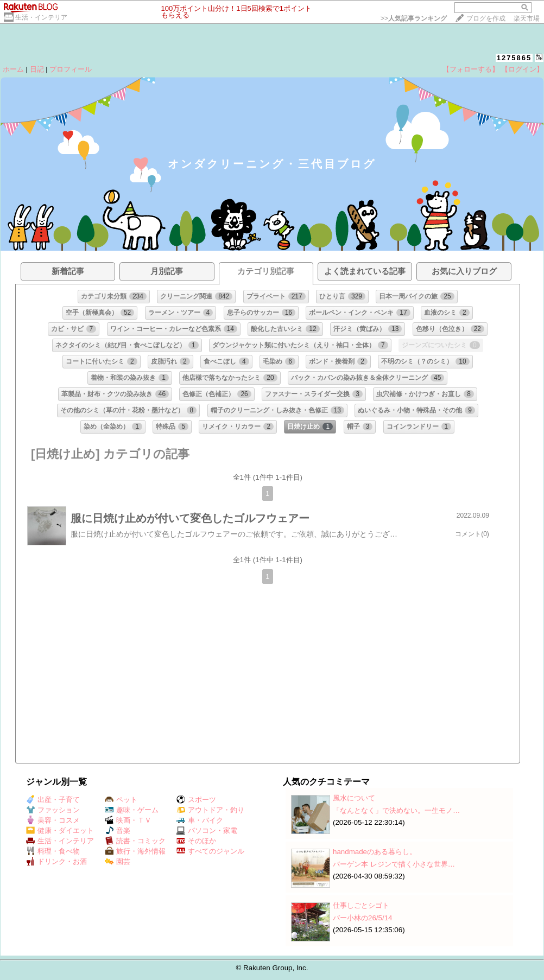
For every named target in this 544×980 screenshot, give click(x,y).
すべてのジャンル (210, 851)
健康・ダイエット (60, 831)
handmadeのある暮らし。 (375, 852)
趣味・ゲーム (132, 810)
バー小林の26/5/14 (362, 918)
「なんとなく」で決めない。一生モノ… (396, 810)
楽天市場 (527, 18)
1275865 (514, 58)
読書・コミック (135, 841)
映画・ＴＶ (128, 820)
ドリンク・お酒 (56, 861)
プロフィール (71, 69)
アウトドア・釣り (210, 810)
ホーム (13, 69)
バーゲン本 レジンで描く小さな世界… (394, 864)
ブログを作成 (486, 18)
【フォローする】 (471, 69)
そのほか (196, 841)
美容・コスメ (53, 820)
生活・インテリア (41, 17)
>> (414, 18)
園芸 (118, 861)
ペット (121, 800)
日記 (37, 69)
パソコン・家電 (207, 831)
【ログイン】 (522, 69)
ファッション (53, 810)
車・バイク (200, 820)
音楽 (118, 831)
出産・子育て (53, 800)
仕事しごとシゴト (361, 905)
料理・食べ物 (53, 851)
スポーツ (196, 800)
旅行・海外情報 (135, 851)
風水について (354, 798)
